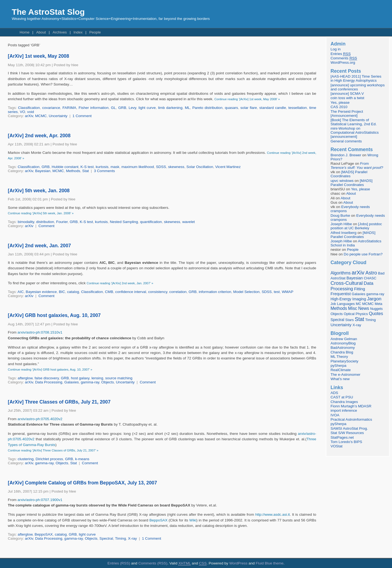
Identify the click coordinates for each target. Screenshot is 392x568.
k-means (82, 459)
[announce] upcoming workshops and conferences (358, 87)
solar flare (249, 108)
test (277, 292)
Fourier (62, 222)
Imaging (359, 299)
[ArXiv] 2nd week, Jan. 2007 (39, 246)
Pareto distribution (208, 108)
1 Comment (82, 116)
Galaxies (71, 382)
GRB (122, 108)
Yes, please (340, 103)
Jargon (374, 299)
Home (24, 32)
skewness (176, 167)
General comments (346, 141)
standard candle (273, 108)
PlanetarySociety (344, 361)
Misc (353, 308)
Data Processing (49, 382)
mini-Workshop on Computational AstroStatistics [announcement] (355, 132)
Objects (108, 382)
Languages (346, 304)
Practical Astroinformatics (351, 419)
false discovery (47, 378)
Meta (378, 304)
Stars (349, 320)
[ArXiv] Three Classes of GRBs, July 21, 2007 (59, 402)
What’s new (340, 379)
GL (113, 108)
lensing (97, 378)
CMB (109, 292)
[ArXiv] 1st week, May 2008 (39, 56)
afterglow (25, 378)
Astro (371, 273)
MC (359, 304)
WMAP (287, 292)
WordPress (238, 563)
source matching (119, 378)
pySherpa (338, 366)
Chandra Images (344, 402)
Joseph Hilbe (341, 224)
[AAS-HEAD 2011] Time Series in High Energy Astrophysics (356, 78)
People (95, 32)
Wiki (193, 520)
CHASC (370, 278)
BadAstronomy (343, 348)
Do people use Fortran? (363, 254)
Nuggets (376, 309)
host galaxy (80, 378)
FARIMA (69, 108)
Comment (46, 226)
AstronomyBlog (343, 343)
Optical (349, 314)
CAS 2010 (339, 107)
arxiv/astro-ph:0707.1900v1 (40, 500)
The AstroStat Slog (48, 12)
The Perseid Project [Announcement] (347, 114)
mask (115, 167)
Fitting (360, 289)
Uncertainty (58, 116)
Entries (341, 54)
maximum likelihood (138, 167)
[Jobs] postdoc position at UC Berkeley (356, 226)
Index (78, 32)
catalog (73, 292)
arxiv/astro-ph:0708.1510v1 (40, 332)
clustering (26, 459)
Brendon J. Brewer (346, 155)
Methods (73, 171)
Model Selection (246, 292)
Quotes (376, 313)
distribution (45, 222)
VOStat (336, 446)
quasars (231, 108)
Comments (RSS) (153, 563)
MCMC (41, 116)
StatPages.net (342, 437)
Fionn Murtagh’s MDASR (351, 406)
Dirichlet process (49, 459)
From (357, 166)
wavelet (188, 222)
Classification (29, 108)
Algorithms (341, 273)
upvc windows (342, 181)
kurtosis (102, 167)
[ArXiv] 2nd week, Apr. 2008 (39, 136)
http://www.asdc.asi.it (273, 514)
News (364, 308)
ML (187, 108)
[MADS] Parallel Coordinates (349, 174)
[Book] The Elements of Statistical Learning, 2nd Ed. (353, 122)
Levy (132, 108)
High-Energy (341, 299)
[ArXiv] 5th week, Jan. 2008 (39, 191)
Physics (362, 314)
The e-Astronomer (345, 375)
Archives (60, 32)
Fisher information (94, 108)
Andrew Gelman (344, 339)
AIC (21, 292)
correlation (178, 292)
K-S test (87, 167)
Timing (121, 538)
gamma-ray (90, 382)
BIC (62, 292)
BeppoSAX (159, 520)
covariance (51, 108)
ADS (334, 393)
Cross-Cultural (347, 283)
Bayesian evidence (41, 292)
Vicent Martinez (228, 167)
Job (333, 304)
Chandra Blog (342, 352)
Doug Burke (340, 216)
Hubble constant (65, 167)
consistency (158, 292)
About (41, 32)
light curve (147, 108)
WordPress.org (343, 62)
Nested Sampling (124, 222)
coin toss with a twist (347, 98)
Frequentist (341, 294)
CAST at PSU (342, 397)
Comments (344, 58)
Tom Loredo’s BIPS (346, 442)
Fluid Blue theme (269, 563)
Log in (336, 49)
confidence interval (131, 292)
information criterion (215, 292)
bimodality (26, 222)
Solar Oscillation (200, 167)
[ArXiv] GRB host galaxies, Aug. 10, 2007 (54, 315)
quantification (151, 222)
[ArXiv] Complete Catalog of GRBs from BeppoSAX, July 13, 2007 (82, 483)
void (31, 112)
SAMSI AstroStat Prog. (349, 428)
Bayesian (43, 171)
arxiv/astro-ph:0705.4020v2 (40, 419)
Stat (85, 171)
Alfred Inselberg (343, 233)
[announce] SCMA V (347, 94)
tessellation (298, 108)
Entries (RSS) (119, 563)
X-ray (132, 538)
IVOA (335, 415)
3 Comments (104, 171)
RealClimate (341, 370)
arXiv (29, 116)
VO (23, 112)
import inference (344, 410)
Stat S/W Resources (347, 433)
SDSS (161, 167)
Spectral (106, 538)
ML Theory (339, 357)
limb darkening (170, 108)
